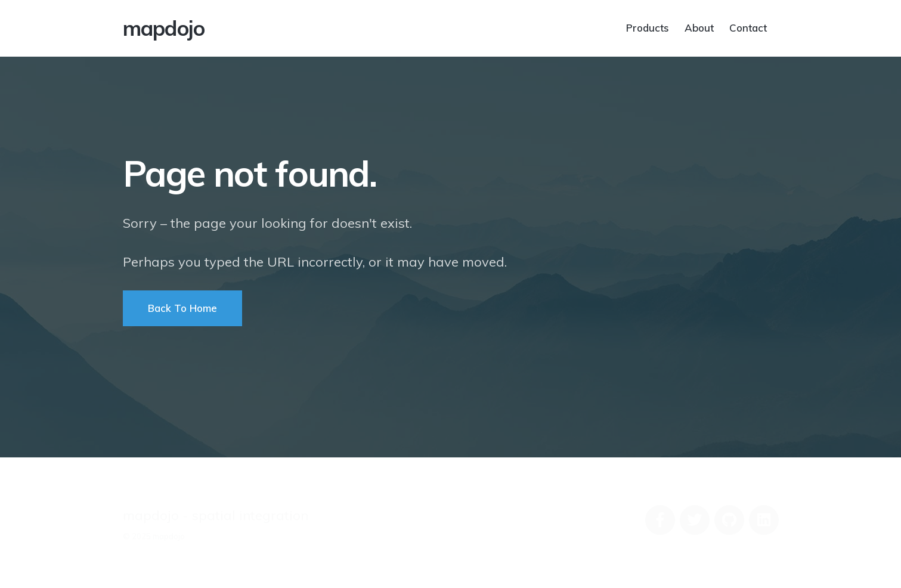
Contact (748, 27)
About (699, 27)
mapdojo (164, 28)
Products (648, 27)
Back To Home (182, 308)
